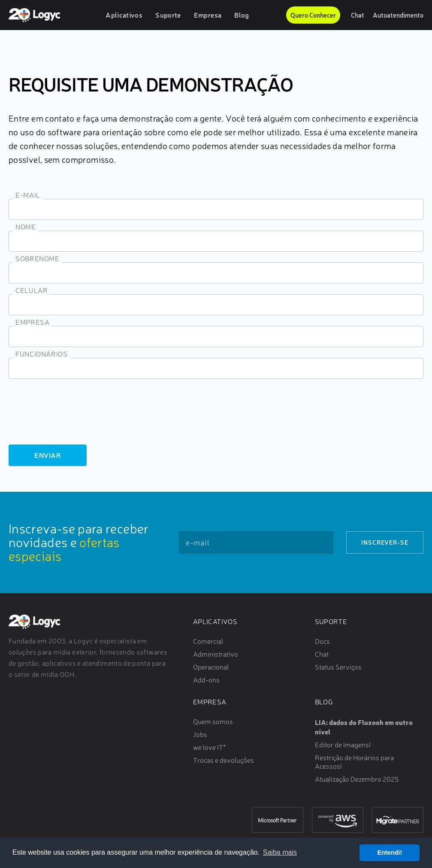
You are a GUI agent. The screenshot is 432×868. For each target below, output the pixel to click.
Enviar (48, 455)
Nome (26, 227)
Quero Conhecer (313, 15)
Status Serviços (338, 667)
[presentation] (74, 417)
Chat (358, 15)
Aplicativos (124, 15)
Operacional (211, 667)
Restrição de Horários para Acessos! (354, 762)
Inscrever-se (385, 542)
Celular (32, 290)
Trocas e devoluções (224, 760)
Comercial (208, 641)
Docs (322, 641)
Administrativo (216, 654)
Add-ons (206, 680)
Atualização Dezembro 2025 (357, 779)
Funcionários (42, 354)
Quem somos (213, 722)
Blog (242, 15)
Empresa (208, 15)
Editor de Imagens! (343, 745)
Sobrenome (38, 259)
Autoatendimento (398, 15)
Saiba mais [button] (280, 852)
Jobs (200, 734)
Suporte (168, 15)
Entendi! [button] (390, 853)
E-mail (28, 195)
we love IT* (209, 747)
